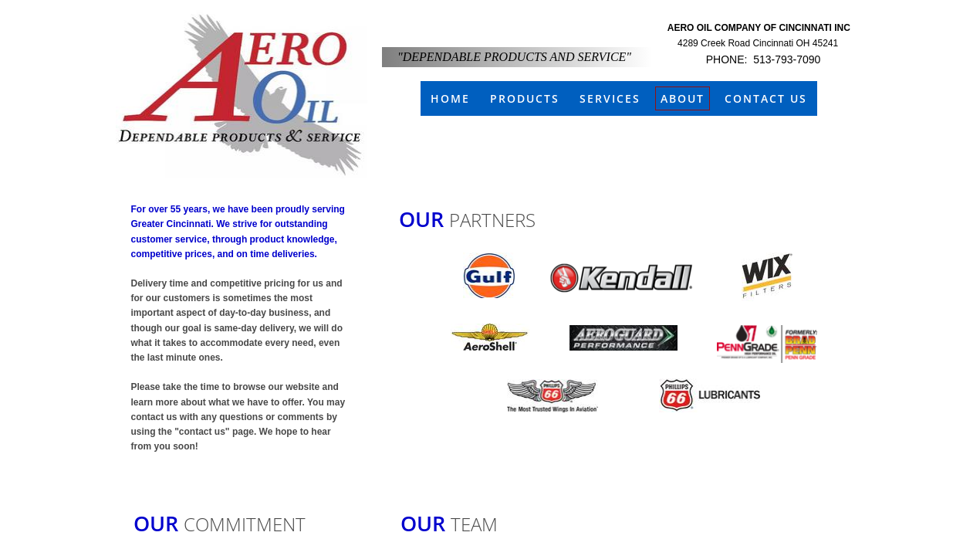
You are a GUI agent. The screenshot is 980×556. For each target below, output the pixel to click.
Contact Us (766, 98)
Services (610, 98)
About (683, 98)
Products (525, 98)
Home (450, 98)
